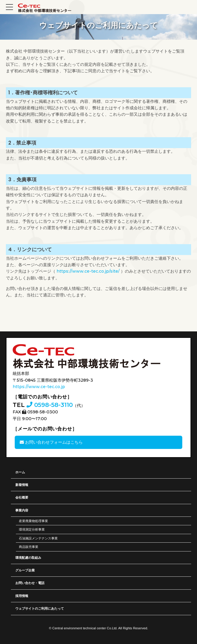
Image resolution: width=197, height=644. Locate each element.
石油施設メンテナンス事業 (38, 538)
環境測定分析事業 (32, 529)
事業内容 (22, 510)
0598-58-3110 (50, 405)
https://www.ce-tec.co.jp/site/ (88, 271)
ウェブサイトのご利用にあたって (40, 608)
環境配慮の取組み (28, 558)
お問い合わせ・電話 (30, 583)
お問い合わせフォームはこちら (51, 442)
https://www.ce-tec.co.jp (39, 387)
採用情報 (22, 596)
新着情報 (22, 485)
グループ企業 (25, 570)
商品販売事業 (29, 547)
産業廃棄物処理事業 (33, 521)
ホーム (20, 472)
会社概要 (22, 497)
